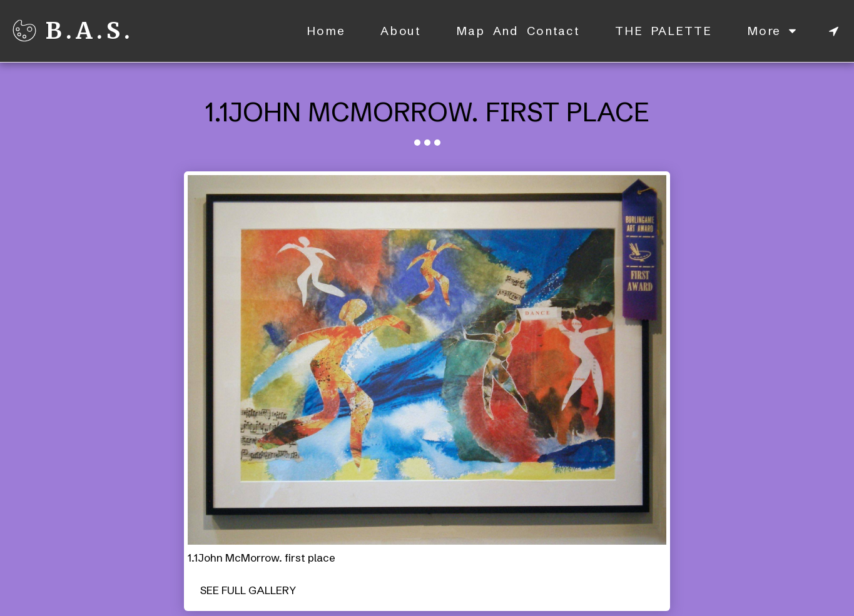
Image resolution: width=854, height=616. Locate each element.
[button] (834, 31)
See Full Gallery (248, 590)
